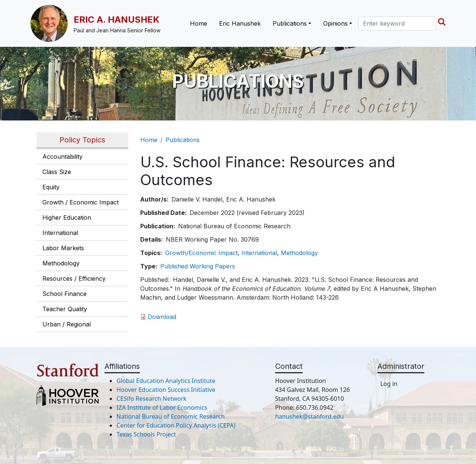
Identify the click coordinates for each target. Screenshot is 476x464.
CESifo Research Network (151, 399)
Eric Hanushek (240, 23)
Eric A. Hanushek (117, 20)
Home (199, 23)
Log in (389, 384)
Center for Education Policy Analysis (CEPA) (176, 425)
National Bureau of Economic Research (171, 416)
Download (162, 317)
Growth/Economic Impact (201, 253)
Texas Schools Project (146, 434)
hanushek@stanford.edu (310, 416)
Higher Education (67, 217)
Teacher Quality (65, 309)
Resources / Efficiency (74, 278)
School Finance (65, 294)
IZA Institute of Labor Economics (162, 407)
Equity (51, 187)
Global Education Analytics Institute (166, 381)
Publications (183, 140)
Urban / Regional (67, 324)
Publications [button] (290, 23)
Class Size (57, 172)
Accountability (62, 157)
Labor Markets (63, 248)
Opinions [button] (335, 23)
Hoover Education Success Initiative (166, 390)
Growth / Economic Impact (81, 202)
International (60, 233)
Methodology (61, 263)
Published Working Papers (198, 266)
